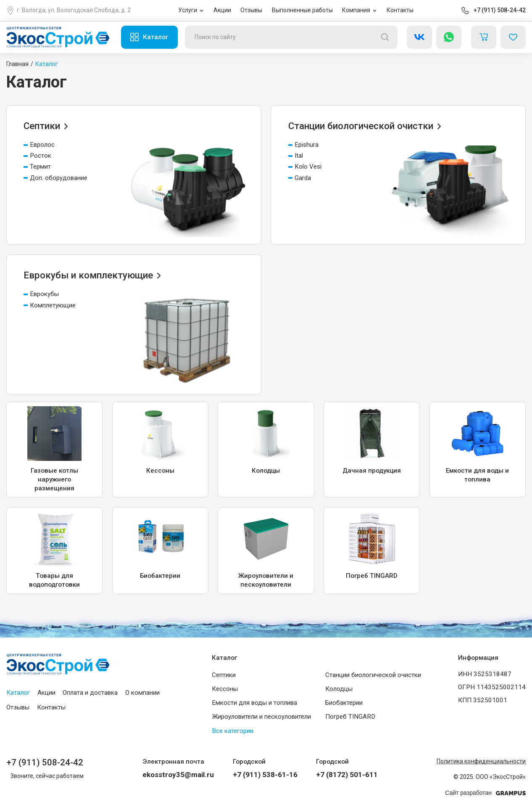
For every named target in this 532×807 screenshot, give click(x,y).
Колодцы (339, 688)
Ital (296, 156)
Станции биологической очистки (373, 675)
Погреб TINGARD (350, 717)
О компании (142, 692)
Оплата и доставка (90, 692)
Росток (37, 156)
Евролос (39, 145)
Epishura (303, 145)
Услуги (188, 10)
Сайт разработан (485, 793)
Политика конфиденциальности (481, 761)
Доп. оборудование (55, 178)
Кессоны (225, 688)
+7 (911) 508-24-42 (500, 10)
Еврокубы (41, 294)
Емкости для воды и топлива (254, 703)
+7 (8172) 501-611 (347, 775)
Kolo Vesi (305, 167)
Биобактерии (344, 703)
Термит (37, 167)
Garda (300, 178)
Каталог (155, 37)
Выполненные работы (302, 10)
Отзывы (251, 10)
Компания (356, 10)
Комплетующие (50, 305)
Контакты (400, 10)
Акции (222, 10)
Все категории (233, 730)
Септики (224, 675)
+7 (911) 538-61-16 (265, 775)
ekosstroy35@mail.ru (178, 775)
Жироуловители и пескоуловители (261, 717)
